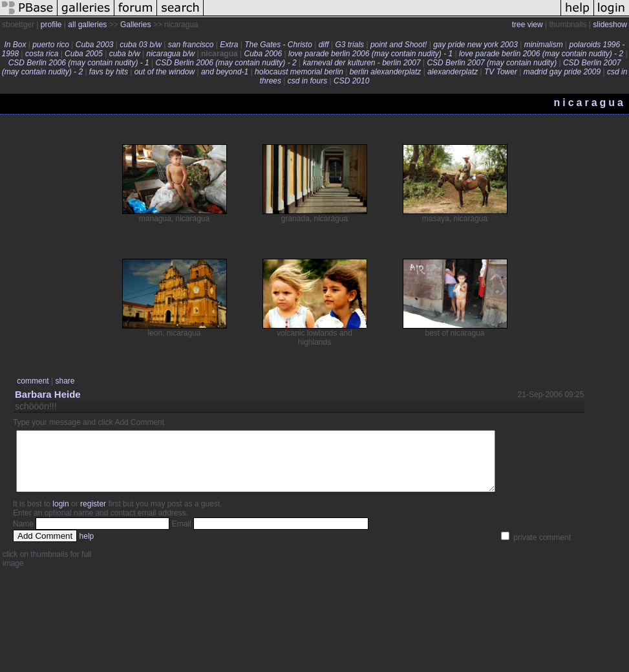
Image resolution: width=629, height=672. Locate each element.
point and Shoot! (399, 45)
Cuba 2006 (263, 54)
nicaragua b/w (170, 54)
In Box (15, 45)
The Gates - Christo (278, 45)
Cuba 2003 (95, 45)
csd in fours (307, 81)
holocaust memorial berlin (299, 72)
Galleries (135, 25)
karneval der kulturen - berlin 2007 (361, 63)
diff (324, 45)
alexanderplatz (453, 72)
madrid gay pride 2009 (562, 72)
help (87, 548)
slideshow (610, 25)
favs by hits (109, 72)
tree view (528, 25)
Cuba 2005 (84, 54)
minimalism (544, 45)
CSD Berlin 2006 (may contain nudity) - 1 (79, 63)
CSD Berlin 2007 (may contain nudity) (492, 63)
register (93, 515)
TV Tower (501, 72)
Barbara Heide (48, 394)
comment (33, 381)
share (65, 381)
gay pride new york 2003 (475, 45)
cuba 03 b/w (141, 45)
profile (51, 25)
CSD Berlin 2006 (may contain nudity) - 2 (226, 63)
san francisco (191, 45)
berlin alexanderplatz (386, 72)
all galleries (87, 25)
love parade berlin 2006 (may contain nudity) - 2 (541, 54)
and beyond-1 (225, 72)
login (60, 515)
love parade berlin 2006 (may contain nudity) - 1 (370, 54)
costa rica (42, 54)
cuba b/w (125, 54)
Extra (229, 45)
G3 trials (349, 45)
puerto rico (51, 45)
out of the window (165, 72)
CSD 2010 (351, 81)
